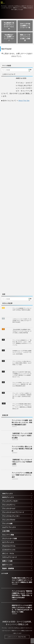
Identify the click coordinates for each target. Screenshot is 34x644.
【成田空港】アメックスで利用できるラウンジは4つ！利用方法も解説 (22, 436)
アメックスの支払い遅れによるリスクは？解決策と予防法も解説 (22, 449)
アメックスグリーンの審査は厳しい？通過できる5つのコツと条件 (22, 475)
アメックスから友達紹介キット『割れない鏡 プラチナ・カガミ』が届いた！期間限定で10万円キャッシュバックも (22, 343)
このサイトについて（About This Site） (17, 637)
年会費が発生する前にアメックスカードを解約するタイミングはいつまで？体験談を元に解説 (22, 580)
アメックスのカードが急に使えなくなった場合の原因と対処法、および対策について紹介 (22, 363)
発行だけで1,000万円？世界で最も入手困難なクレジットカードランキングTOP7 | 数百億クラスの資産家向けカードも (22, 374)
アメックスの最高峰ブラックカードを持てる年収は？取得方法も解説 (22, 309)
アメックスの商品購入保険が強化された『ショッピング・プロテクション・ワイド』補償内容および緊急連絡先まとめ (22, 406)
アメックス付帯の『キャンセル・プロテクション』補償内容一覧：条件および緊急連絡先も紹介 (22, 384)
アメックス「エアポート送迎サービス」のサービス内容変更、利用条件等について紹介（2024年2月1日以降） (22, 396)
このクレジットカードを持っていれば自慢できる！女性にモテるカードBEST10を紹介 (22, 321)
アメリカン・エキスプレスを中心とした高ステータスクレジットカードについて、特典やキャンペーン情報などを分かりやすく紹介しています (17, 631)
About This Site (24, 101)
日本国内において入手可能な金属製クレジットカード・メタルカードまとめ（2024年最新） (22, 352)
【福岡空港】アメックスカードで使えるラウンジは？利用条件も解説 (22, 462)
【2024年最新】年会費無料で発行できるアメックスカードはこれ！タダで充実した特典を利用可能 (22, 331)
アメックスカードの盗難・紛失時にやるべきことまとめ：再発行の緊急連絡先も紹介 (22, 422)
